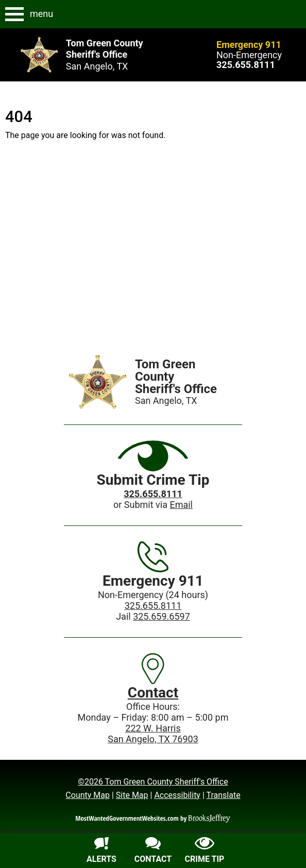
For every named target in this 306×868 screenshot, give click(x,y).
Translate (223, 795)
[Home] (98, 382)
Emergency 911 (249, 45)
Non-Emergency (249, 55)
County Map (88, 795)
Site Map (132, 795)
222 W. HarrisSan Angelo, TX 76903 (153, 734)
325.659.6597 (161, 616)
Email (181, 505)
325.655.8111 (153, 606)
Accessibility (177, 795)
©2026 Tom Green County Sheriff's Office (153, 782)
